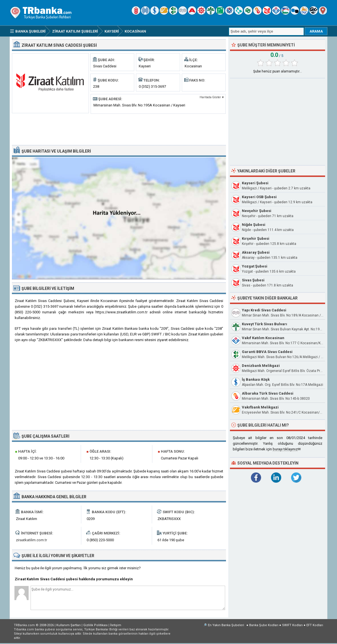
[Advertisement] (119, 129)
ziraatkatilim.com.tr (31, 540)
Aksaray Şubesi (256, 252)
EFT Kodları (315, 625)
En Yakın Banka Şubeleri (226, 625)
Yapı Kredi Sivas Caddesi (264, 310)
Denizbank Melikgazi (261, 366)
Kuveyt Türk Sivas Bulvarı (265, 324)
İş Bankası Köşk (256, 379)
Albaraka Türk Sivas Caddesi (268, 393)
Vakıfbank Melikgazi (260, 407)
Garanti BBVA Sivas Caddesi (267, 352)
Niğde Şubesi (254, 225)
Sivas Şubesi (253, 280)
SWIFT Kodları (292, 625)
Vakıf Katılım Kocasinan (263, 338)
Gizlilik (95, 625)
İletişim (116, 625)
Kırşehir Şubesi (256, 238)
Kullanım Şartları (69, 625)
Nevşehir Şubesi (257, 211)
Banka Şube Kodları (264, 625)
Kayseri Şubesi (255, 183)
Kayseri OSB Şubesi (259, 197)
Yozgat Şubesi (255, 266)
